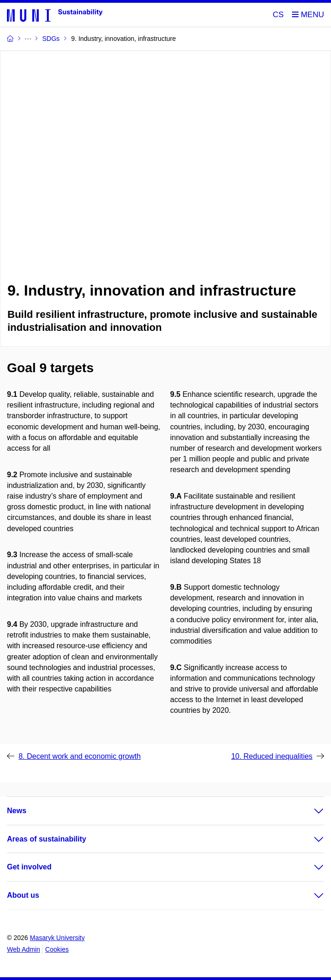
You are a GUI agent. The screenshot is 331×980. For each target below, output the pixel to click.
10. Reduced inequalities (272, 756)
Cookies (57, 949)
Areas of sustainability (47, 839)
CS (279, 15)
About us (23, 895)
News (17, 811)
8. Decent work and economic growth (80, 756)
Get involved (29, 867)
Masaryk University (57, 938)
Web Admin (23, 949)
